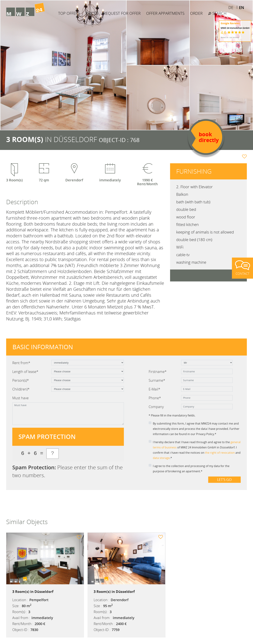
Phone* (155, 398)
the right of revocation (220, 453)
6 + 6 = (32, 454)
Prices (92, 13)
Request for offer (122, 13)
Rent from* (21, 363)
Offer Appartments (165, 13)
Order (196, 13)
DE (231, 7)
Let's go (224, 480)
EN (241, 7)
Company (156, 407)
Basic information (43, 347)
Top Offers (69, 13)
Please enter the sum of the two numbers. (67, 471)
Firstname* (158, 372)
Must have (20, 398)
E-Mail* (154, 389)
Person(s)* (21, 380)
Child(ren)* (21, 389)
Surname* (157, 380)
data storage (161, 458)
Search (217, 13)
